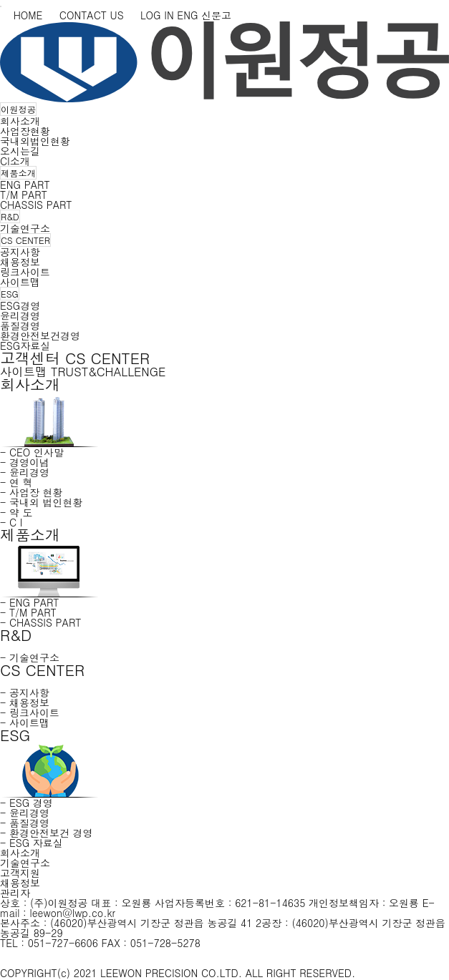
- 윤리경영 (25, 472)
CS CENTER (25, 240)
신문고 (216, 15)
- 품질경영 (25, 823)
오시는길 (20, 151)
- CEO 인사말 (32, 452)
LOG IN (150, 15)
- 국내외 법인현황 (42, 502)
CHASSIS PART (36, 205)
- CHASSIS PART (40, 622)
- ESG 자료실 (32, 843)
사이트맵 (20, 282)
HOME (21, 15)
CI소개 (15, 161)
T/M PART (24, 195)
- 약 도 (16, 512)
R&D (10, 216)
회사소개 (20, 121)
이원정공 (18, 109)
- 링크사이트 (30, 712)
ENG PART (25, 185)
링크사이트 (25, 272)
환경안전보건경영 (40, 335)
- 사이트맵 (25, 722)
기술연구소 (25, 228)
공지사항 (20, 252)
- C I (11, 522)
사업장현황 (25, 131)
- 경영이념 (25, 462)
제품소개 (18, 173)
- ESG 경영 (26, 803)
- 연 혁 (16, 482)
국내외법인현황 (35, 141)
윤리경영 (20, 315)
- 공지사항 (25, 692)
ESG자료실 (25, 346)
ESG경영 (20, 305)
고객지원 (20, 873)
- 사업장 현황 (32, 492)
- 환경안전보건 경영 (47, 833)
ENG (187, 15)
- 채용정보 (25, 702)
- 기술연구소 (30, 657)
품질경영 (20, 325)
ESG (10, 294)
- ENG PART (30, 602)
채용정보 (20, 262)
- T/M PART (28, 612)
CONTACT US (85, 15)
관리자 (15, 893)
